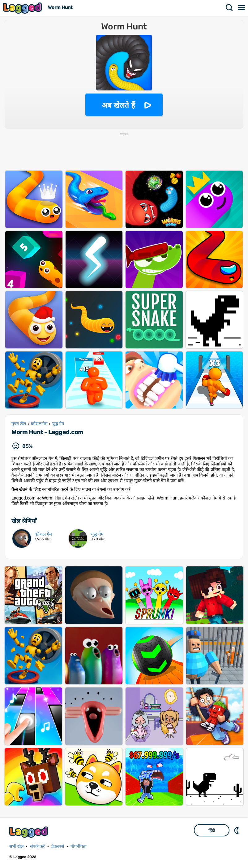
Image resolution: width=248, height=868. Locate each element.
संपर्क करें (37, 846)
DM (237, 830)
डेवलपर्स (58, 846)
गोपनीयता (79, 846)
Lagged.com (29, 832)
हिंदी (212, 831)
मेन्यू (242, 8)
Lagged (23, 8)
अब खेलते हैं (118, 105)
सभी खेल (16, 846)
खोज (229, 8)
